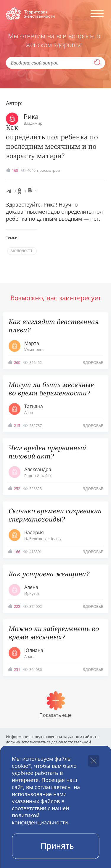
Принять (57, 846)
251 (17, 669)
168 (15, 170)
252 (17, 489)
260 (17, 362)
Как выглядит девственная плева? (54, 326)
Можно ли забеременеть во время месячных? (54, 633)
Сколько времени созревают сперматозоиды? (55, 515)
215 (17, 425)
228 (17, 606)
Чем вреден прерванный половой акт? (47, 452)
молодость (22, 251)
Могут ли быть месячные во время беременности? (51, 389)
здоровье (93, 362)
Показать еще (55, 715)
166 (17, 552)
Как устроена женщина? (49, 574)
